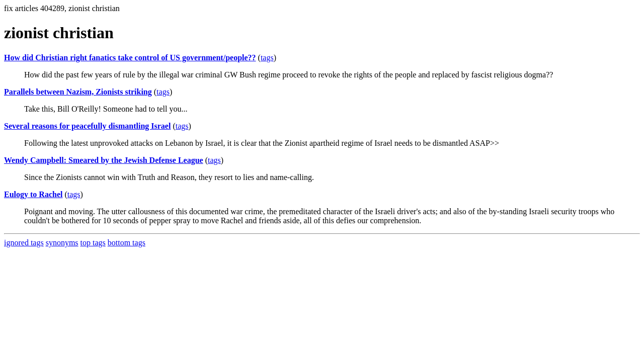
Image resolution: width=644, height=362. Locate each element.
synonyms (62, 243)
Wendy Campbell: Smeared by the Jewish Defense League (104, 160)
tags (267, 58)
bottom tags (127, 243)
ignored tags (24, 243)
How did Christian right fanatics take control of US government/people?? (130, 58)
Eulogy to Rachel (33, 194)
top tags (93, 243)
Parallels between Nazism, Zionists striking (78, 92)
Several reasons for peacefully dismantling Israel (87, 126)
